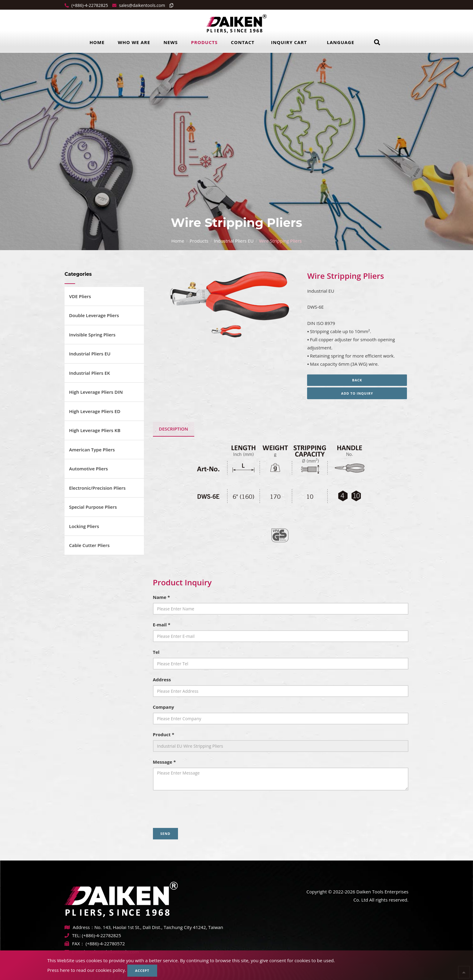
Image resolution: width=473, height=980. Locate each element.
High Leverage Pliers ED (95, 411)
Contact (243, 42)
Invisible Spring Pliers (92, 335)
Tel (156, 652)
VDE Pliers (80, 296)
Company (164, 707)
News (171, 42)
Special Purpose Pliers (93, 507)
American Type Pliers (92, 450)
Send (165, 834)
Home (97, 42)
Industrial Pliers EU (234, 241)
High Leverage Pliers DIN (96, 392)
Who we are (134, 42)
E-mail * (162, 625)
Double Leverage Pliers (94, 315)
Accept (142, 970)
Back (358, 380)
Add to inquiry (358, 393)
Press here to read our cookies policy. (87, 970)
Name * (162, 597)
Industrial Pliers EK (90, 373)
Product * (164, 734)
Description (174, 429)
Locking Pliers (84, 526)
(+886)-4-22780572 (105, 943)
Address (162, 679)
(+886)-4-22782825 (89, 5)
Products (204, 42)
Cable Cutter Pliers (89, 545)
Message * (164, 762)
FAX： (75, 943)
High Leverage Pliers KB (95, 430)
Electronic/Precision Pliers (97, 488)
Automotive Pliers (89, 469)
